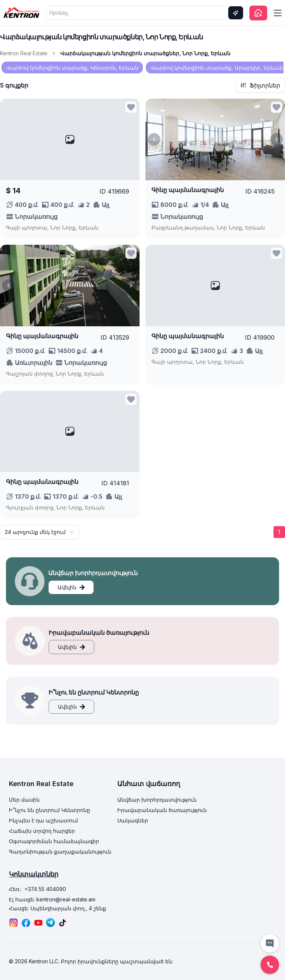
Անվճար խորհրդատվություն (157, 800)
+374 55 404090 (45, 889)
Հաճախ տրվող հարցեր (42, 831)
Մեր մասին (24, 800)
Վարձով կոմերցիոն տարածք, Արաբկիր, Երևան (217, 68)
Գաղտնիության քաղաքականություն (60, 852)
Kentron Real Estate (24, 53)
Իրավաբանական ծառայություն (162, 810)
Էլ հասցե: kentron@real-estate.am (52, 899)
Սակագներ (133, 820)
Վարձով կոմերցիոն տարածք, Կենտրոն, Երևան (72, 68)
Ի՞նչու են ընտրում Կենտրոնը (50, 810)
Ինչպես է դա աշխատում (43, 820)
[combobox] (40, 532)
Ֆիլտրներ (260, 85)
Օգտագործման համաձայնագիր (54, 841)
